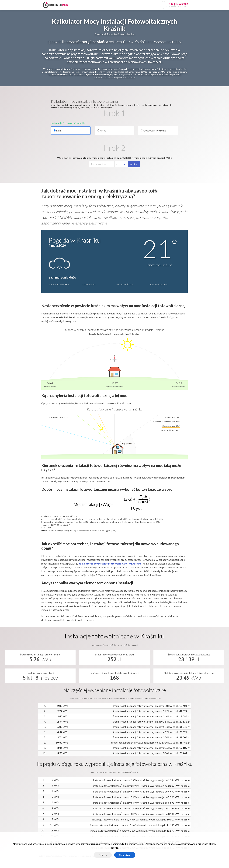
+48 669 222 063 (178, 4)
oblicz (134, 164)
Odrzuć (103, 855)
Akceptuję (125, 855)
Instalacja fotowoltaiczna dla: (68, 123)
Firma (102, 130)
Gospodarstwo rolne (153, 130)
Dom (71, 131)
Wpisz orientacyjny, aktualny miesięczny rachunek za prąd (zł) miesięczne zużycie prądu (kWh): (115, 158)
